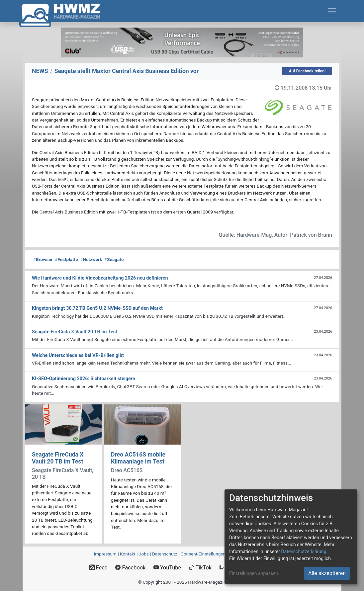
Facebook (130, 568)
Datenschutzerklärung (304, 551)
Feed (98, 568)
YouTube (167, 568)
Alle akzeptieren (327, 573)
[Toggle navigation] (332, 11)
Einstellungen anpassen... (256, 573)
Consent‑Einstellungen (203, 554)
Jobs (144, 554)
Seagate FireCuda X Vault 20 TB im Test (58, 458)
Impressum (105, 554)
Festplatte (66, 259)
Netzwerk (91, 259)
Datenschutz (165, 554)
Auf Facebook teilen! (307, 71)
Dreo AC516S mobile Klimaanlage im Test (138, 458)
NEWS (40, 71)
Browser (43, 259)
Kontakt (128, 554)
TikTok (200, 568)
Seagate (114, 259)
